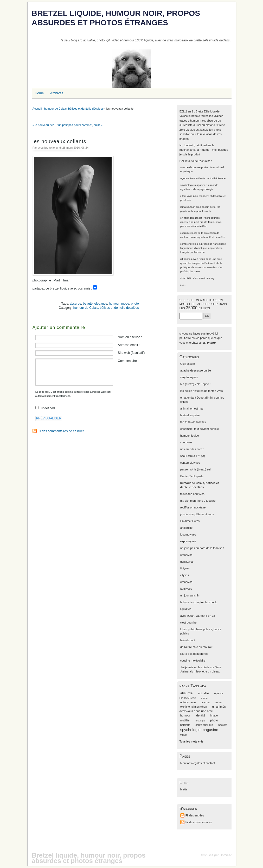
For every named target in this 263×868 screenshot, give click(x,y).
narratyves (187, 562)
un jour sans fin (190, 595)
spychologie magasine (193, 185)
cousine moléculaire (193, 661)
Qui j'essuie (188, 364)
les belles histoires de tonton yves (202, 391)
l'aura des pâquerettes (194, 654)
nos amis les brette (192, 449)
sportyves (186, 442)
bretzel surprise (190, 415)
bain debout (188, 640)
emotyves (186, 582)
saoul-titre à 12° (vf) (193, 456)
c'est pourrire (188, 622)
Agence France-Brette (193, 178)
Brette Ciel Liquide (192, 476)
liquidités (186, 609)
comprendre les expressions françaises (202, 244)
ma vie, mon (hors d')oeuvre (198, 501)
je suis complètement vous (197, 514)
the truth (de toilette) (193, 422)
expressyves (188, 541)
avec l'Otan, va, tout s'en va (198, 616)
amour (205, 698)
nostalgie (200, 721)
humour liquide (190, 436)
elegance (101, 304)
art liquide (186, 528)
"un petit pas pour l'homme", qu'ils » (80, 125)
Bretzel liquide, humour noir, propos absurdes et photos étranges (116, 18)
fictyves (185, 568)
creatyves (186, 555)
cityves (185, 575)
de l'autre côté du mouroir (196, 647)
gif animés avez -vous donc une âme (201, 259)
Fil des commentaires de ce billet (61, 431)
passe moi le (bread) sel (195, 469)
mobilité (185, 721)
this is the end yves (192, 494)
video (183, 278)
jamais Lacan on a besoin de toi (198, 207)
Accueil (37, 109)
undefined (48, 408)
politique (185, 725)
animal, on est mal (192, 408)
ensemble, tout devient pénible (200, 429)
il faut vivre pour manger (194, 196)
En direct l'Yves (190, 521)
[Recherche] (191, 316)
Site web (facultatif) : (132, 353)
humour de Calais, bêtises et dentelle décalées (74, 109)
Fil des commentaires (199, 822)
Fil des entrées (195, 815)
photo (135, 304)
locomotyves (188, 534)
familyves (186, 589)
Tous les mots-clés (191, 742)
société (223, 725)
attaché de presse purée (194, 167)
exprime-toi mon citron (194, 707)
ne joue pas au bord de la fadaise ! (202, 548)
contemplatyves (190, 463)
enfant (219, 702)
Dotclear (225, 855)
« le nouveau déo (43, 125)
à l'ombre (209, 343)
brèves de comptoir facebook (198, 602)
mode (125, 304)
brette (184, 789)
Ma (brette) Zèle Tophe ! (195, 384)
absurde (75, 304)
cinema (205, 702)
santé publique (204, 725)
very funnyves (189, 377)
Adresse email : (129, 345)
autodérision (188, 702)
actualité (203, 693)
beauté (88, 304)
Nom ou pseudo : (130, 337)
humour (114, 304)
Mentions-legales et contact (198, 763)
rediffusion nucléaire (193, 507)
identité (200, 715)
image (214, 716)
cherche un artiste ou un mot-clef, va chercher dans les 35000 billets (203, 304)
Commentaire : (128, 361)
